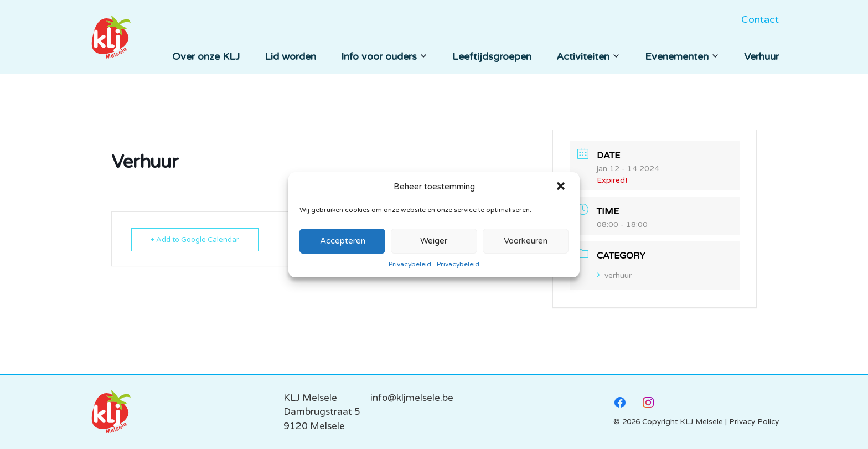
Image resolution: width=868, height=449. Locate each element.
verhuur (614, 275)
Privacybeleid (410, 264)
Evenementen (682, 56)
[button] (562, 187)
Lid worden (290, 56)
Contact (760, 19)
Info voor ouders (384, 56)
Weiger (434, 241)
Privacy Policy (754, 422)
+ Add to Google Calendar (195, 240)
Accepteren (343, 241)
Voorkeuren (526, 241)
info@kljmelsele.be (412, 398)
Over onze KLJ (206, 56)
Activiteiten (588, 56)
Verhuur (761, 56)
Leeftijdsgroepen (492, 56)
